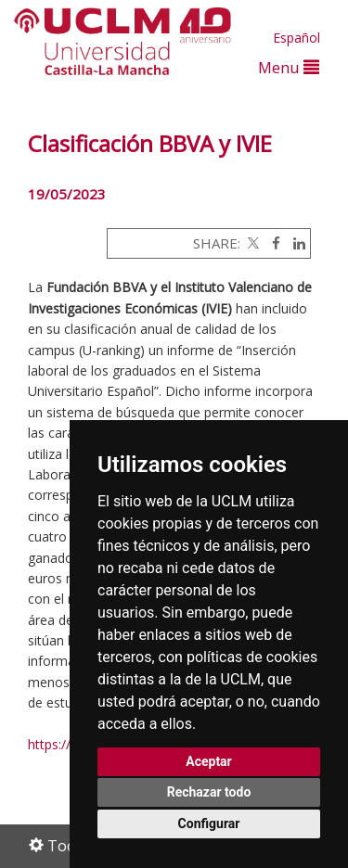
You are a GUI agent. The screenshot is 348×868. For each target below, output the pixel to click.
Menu (289, 67)
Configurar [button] (209, 823)
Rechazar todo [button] (209, 792)
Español (296, 38)
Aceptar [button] (209, 761)
